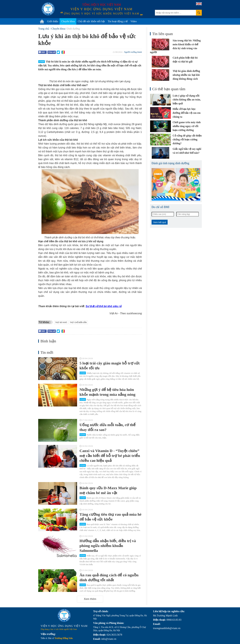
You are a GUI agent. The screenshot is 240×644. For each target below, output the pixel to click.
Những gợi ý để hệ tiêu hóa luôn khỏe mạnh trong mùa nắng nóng (107, 392)
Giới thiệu (53, 21)
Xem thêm (90, 599)
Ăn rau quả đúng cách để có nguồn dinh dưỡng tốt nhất (109, 577)
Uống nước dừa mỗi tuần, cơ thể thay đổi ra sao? (108, 427)
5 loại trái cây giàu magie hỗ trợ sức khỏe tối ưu (110, 366)
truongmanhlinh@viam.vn (167, 628)
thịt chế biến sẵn (78, 322)
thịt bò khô (61, 322)
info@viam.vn (109, 639)
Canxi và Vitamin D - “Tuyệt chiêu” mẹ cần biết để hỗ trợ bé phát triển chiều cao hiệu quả (110, 456)
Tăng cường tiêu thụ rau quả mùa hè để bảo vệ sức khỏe (110, 517)
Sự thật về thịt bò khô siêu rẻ (103, 306)
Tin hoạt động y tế (118, 21)
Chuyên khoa (68, 21)
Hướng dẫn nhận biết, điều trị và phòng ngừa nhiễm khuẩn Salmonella (108, 546)
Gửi (42, 52)
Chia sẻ (52, 52)
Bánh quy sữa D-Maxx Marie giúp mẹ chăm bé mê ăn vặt (108, 490)
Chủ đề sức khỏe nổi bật (91, 21)
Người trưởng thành (133, 52)
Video (134, 21)
